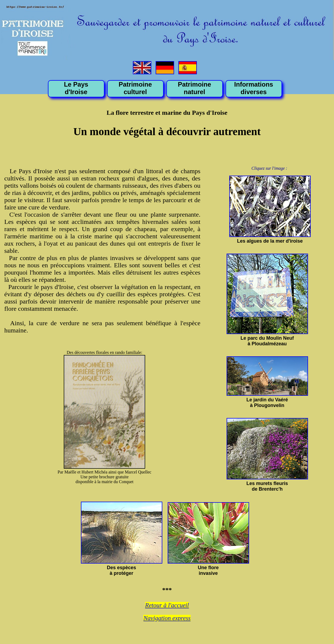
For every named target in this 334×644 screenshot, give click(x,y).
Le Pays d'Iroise (76, 88)
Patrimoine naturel (194, 88)
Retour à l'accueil (167, 605)
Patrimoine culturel (135, 88)
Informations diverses (254, 88)
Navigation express (167, 618)
